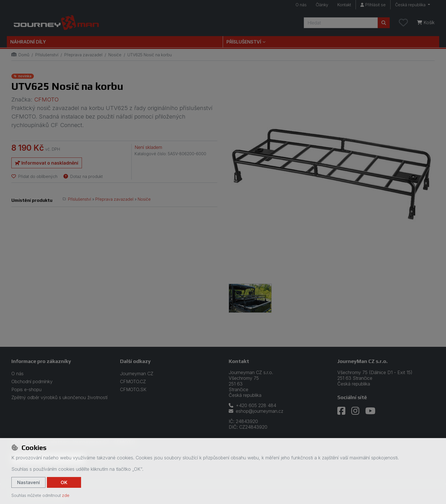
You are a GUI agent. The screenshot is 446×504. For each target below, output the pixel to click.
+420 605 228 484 (252, 405)
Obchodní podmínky (32, 381)
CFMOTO (46, 99)
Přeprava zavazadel (83, 55)
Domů (20, 55)
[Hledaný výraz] (341, 23)
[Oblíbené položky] (403, 23)
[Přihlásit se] (373, 5)
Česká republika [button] (411, 5)
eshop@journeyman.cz (256, 411)
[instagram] (355, 411)
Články (322, 5)
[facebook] (341, 411)
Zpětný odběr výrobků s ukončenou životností (59, 397)
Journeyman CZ (137, 374)
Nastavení (28, 482)
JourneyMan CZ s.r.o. (363, 361)
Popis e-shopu (26, 389)
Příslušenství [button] (244, 42)
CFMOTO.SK (133, 389)
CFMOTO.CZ (133, 381)
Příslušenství (47, 55)
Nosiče (115, 55)
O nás (301, 5)
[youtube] (370, 411)
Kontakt (344, 5)
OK (64, 482)
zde (66, 495)
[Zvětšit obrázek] (332, 175)
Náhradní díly (28, 42)
